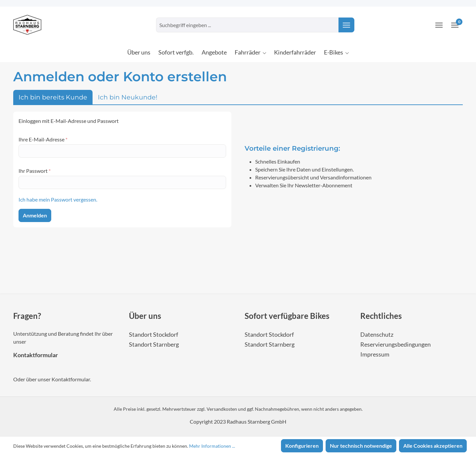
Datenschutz (377, 335)
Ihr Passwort (35, 171)
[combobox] (247, 25)
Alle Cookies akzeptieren (433, 446)
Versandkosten (222, 409)
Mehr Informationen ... (212, 446)
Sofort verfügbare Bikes (287, 316)
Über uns (145, 316)
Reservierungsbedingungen (396, 344)
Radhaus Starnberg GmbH (257, 421)
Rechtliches (381, 316)
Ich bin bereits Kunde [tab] (53, 97)
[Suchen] (346, 25)
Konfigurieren (302, 446)
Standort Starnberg (154, 344)
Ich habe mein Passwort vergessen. (58, 199)
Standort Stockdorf (154, 335)
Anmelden (35, 215)
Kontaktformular (36, 355)
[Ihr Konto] (439, 25)
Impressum (375, 354)
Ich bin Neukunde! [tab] (128, 97)
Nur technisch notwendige (361, 446)
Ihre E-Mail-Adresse (43, 139)
